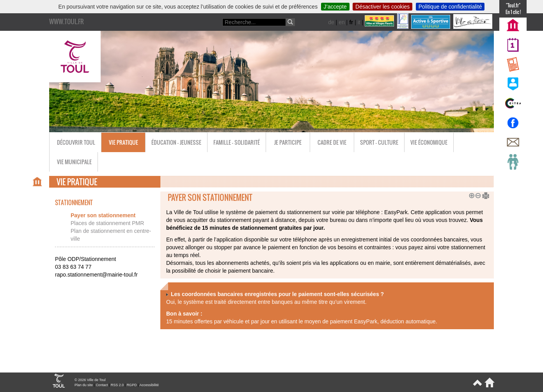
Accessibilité (149, 385)
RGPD (132, 385)
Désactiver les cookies (382, 7)
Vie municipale (74, 162)
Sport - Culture (379, 142)
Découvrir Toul (76, 142)
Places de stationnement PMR (107, 223)
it (359, 22)
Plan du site (84, 385)
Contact (102, 385)
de (331, 22)
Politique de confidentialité (450, 7)
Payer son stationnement (103, 215)
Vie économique (429, 142)
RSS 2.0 (117, 385)
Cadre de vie (332, 142)
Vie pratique (123, 142)
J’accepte (335, 7)
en (342, 22)
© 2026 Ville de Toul (90, 380)
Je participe (288, 142)
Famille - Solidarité (237, 142)
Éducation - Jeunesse (176, 142)
